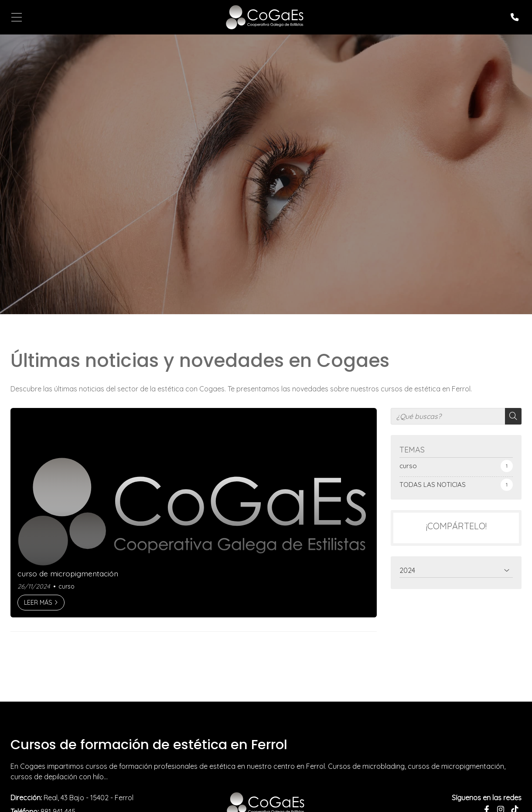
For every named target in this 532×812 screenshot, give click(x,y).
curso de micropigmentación (68, 573)
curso (66, 586)
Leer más (38, 603)
